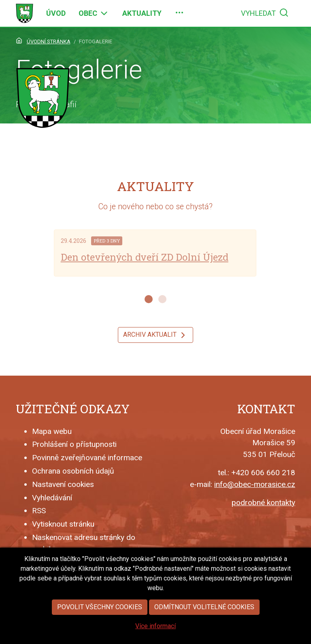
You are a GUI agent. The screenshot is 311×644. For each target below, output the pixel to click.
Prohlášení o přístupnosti (74, 444)
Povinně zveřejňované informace (87, 458)
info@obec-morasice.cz (255, 484)
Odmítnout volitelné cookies (204, 615)
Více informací (155, 634)
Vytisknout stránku (63, 524)
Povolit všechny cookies (100, 615)
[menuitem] (56, 13)
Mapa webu (52, 431)
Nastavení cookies (63, 484)
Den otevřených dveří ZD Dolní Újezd (145, 257)
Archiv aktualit (155, 335)
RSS (39, 511)
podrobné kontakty (263, 503)
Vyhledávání (52, 498)
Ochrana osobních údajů (73, 471)
